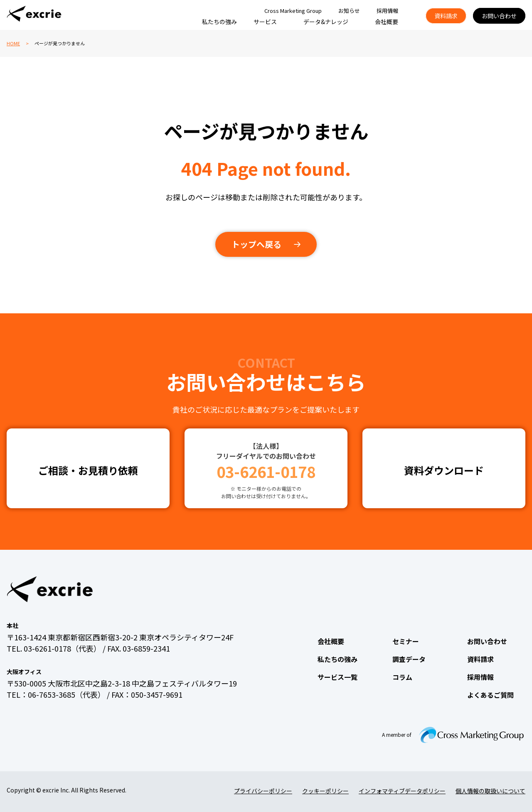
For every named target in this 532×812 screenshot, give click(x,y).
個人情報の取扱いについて (490, 791)
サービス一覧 (337, 677)
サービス (265, 22)
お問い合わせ (499, 16)
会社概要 (387, 22)
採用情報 (387, 11)
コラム (402, 677)
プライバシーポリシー (263, 791)
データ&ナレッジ (326, 22)
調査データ (409, 659)
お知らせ (349, 11)
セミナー (406, 641)
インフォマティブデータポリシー (402, 791)
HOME (13, 43)
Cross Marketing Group (293, 11)
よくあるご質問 (490, 695)
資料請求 (446, 16)
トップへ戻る (256, 244)
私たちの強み (219, 22)
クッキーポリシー (325, 791)
